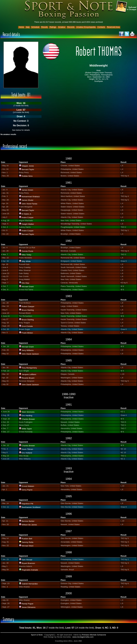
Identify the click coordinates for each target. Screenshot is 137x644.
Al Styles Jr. (27, 214)
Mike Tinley (26, 255)
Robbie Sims (27, 176)
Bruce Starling (28, 310)
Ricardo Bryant (28, 378)
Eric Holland (27, 453)
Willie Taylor (27, 429)
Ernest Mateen (28, 486)
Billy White (26, 261)
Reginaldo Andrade (30, 570)
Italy (28, 27)
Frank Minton (27, 333)
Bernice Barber (28, 521)
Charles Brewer (28, 419)
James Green (27, 190)
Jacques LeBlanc (29, 374)
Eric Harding (27, 416)
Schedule (35, 27)
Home (21, 27)
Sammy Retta (27, 542)
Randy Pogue (27, 604)
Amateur (62, 27)
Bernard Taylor (28, 169)
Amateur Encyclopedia (86, 27)
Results (44, 27)
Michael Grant (28, 287)
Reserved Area (113, 27)
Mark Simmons (28, 412)
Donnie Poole (27, 251)
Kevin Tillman (27, 449)
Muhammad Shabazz (31, 197)
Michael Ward (27, 546)
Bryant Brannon (28, 563)
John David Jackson (30, 354)
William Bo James (29, 525)
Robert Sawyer (28, 306)
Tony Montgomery (29, 368)
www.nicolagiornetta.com (83, 637)
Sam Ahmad (27, 560)
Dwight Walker (28, 224)
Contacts (101, 27)
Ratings (53, 27)
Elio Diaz (25, 283)
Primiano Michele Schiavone (94, 635)
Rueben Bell (27, 539)
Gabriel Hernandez (30, 584)
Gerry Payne (27, 490)
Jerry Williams (28, 350)
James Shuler (28, 200)
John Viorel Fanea (29, 204)
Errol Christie (27, 326)
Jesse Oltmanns (29, 607)
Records (71, 27)
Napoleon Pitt (27, 504)
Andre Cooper (28, 217)
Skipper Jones (28, 166)
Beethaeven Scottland (31, 507)
